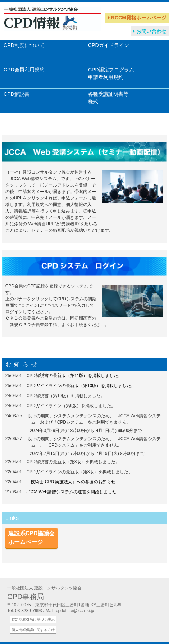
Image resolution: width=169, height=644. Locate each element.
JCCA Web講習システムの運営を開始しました (71, 492)
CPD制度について (24, 49)
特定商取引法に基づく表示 (33, 619)
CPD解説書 (17, 98)
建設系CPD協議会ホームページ (32, 538)
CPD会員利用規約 (24, 73)
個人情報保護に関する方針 (33, 630)
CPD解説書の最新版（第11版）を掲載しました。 (74, 376)
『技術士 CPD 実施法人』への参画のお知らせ (71, 482)
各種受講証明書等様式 (108, 98)
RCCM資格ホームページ (137, 18)
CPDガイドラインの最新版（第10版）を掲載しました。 (81, 386)
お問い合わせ (150, 31)
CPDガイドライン (109, 49)
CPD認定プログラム (111, 73)
